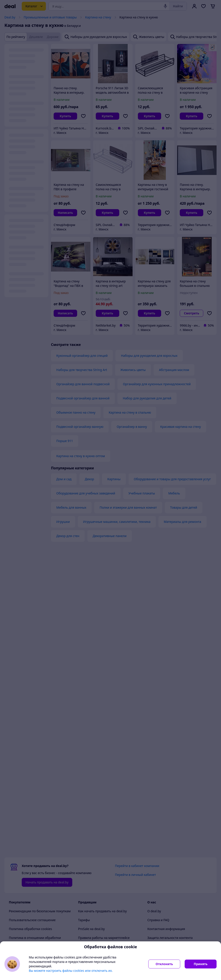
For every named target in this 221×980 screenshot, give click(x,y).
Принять (201, 964)
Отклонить (164, 964)
